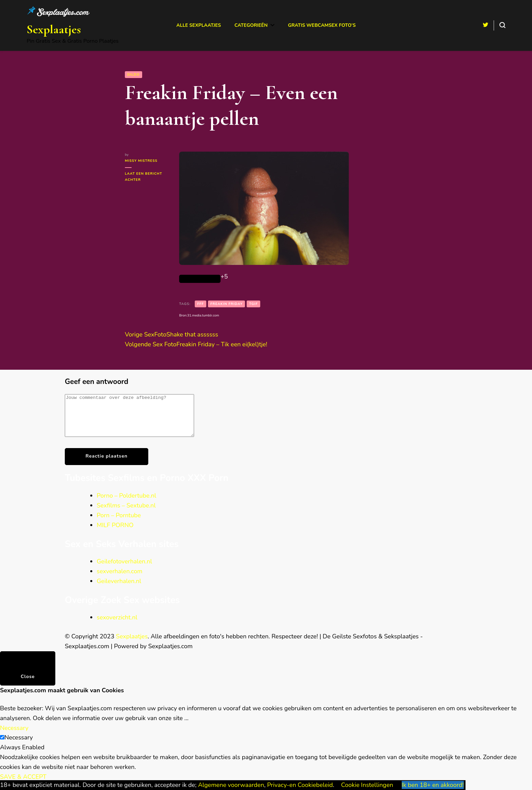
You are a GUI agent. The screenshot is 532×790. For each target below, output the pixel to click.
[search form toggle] (502, 25)
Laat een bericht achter (144, 177)
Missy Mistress (141, 161)
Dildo (134, 75)
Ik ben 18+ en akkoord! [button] (433, 785)
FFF (201, 304)
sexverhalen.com (120, 579)
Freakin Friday (226, 304)
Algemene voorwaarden (231, 785)
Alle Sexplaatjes (199, 25)
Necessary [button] (14, 736)
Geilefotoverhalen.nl (124, 570)
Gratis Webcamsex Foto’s (322, 25)
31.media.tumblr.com (203, 315)
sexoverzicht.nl (117, 625)
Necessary (19, 746)
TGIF (253, 304)
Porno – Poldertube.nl (126, 504)
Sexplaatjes (54, 29)
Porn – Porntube (119, 523)
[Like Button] (200, 279)
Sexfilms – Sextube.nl (126, 514)
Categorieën (251, 25)
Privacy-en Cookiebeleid (300, 785)
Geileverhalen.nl (119, 589)
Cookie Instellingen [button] (367, 785)
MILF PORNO (115, 533)
